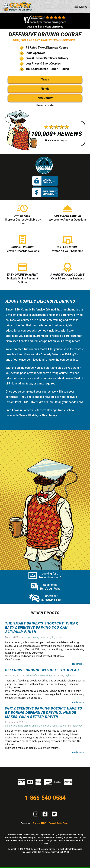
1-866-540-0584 (45, 798)
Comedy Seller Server (59, 823)
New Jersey (45, 98)
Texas (45, 80)
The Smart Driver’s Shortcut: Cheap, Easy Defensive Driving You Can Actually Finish (42, 627)
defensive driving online (34, 637)
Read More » (78, 664)
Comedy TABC (39, 823)
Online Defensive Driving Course (42, 676)
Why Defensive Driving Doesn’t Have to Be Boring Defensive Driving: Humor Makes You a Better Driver (44, 712)
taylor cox (57, 637)
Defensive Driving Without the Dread (42, 670)
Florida (45, 89)
